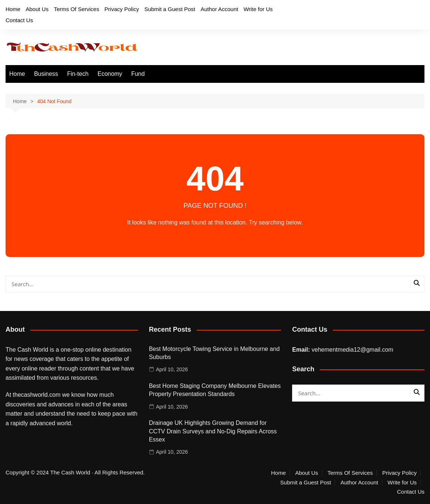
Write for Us (258, 9)
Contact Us (19, 20)
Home (13, 9)
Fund (138, 74)
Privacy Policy (122, 9)
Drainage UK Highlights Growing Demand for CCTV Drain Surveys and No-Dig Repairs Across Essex (213, 431)
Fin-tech (78, 74)
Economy (110, 74)
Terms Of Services (77, 9)
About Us (37, 9)
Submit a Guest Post (170, 9)
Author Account (219, 9)
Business (46, 74)
